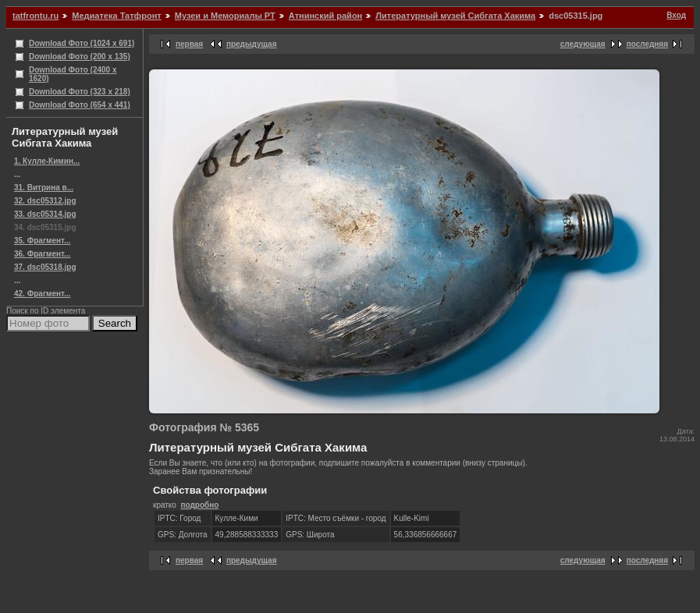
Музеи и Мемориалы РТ (225, 16)
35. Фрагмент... (42, 241)
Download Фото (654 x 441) (80, 105)
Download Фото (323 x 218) (80, 92)
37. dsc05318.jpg (45, 267)
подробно (199, 505)
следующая (583, 44)
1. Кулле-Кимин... (47, 161)
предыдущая (252, 44)
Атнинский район (325, 16)
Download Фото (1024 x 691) (82, 43)
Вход (676, 15)
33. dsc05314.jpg (45, 214)
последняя (647, 44)
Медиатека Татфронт (116, 16)
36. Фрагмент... (42, 254)
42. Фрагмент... (42, 294)
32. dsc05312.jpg (45, 201)
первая (189, 44)
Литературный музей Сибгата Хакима (455, 16)
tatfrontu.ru (36, 16)
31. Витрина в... (44, 188)
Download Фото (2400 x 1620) (73, 74)
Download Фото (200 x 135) (80, 57)
